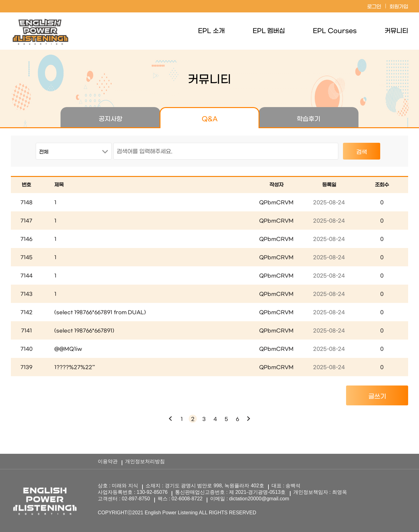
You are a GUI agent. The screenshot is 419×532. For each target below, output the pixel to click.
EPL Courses (335, 31)
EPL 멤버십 (269, 31)
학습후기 (309, 119)
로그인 (374, 7)
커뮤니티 (396, 31)
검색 (362, 152)
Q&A (210, 119)
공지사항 (110, 119)
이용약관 (108, 461)
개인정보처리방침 (145, 461)
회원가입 (399, 7)
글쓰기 (377, 397)
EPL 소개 (211, 31)
